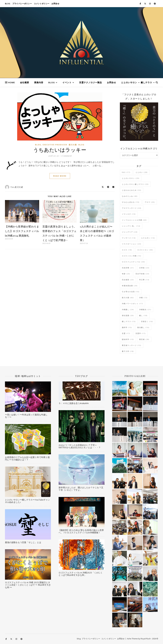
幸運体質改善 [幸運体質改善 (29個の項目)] (130, 286)
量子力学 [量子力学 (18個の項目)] (128, 351)
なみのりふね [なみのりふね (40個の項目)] (130, 196)
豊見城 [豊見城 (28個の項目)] (144, 339)
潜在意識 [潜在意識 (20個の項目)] (128, 315)
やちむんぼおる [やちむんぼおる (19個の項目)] (131, 202)
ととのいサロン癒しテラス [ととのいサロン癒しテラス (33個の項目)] (135, 184)
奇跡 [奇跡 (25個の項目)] (126, 274)
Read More (60, 176)
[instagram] (150, 4)
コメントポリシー (42, 4)
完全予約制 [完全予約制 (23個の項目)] (142, 274)
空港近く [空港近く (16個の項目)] (147, 321)
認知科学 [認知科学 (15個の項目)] (128, 339)
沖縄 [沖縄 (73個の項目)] (143, 298)
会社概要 (25, 82)
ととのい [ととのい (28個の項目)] (142, 172)
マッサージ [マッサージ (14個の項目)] (129, 238)
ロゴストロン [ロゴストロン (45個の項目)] (145, 250)
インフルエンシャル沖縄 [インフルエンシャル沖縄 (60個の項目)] (134, 220)
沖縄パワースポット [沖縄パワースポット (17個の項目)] (132, 304)
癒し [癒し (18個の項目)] (143, 315)
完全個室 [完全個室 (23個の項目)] (128, 280)
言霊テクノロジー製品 (91, 82)
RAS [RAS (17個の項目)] (126, 172)
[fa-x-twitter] (145, 4)
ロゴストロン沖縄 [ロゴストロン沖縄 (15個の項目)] (132, 256)
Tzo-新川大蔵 (16, 187)
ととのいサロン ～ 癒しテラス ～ (138, 82)
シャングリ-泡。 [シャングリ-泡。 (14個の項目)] (131, 226)
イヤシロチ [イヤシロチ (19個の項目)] (129, 214)
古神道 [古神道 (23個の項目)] (144, 268)
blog (8, 4)
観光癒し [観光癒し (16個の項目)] (143, 327)
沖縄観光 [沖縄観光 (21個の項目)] (145, 309)
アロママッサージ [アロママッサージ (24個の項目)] (132, 208)
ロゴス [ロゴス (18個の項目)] (127, 250)
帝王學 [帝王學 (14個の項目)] (144, 280)
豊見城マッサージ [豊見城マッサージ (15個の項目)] (132, 345)
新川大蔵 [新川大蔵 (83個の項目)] (128, 298)
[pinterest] (155, 4)
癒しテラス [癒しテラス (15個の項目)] (129, 321)
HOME (11, 82)
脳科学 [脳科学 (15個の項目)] (127, 327)
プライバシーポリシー (22, 4)
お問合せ (55, 4)
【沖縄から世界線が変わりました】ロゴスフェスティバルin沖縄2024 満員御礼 (22, 231)
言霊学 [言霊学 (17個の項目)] (141, 333)
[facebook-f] (141, 4)
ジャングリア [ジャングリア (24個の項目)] (130, 232)
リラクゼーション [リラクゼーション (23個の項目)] (132, 244)
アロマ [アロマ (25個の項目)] (150, 202)
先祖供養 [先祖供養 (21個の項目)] (128, 268)
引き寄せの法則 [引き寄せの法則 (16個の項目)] (131, 292)
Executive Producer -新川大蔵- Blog (64, 145)
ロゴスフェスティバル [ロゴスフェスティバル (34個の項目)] (133, 262)
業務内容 (39, 82)
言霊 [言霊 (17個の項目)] (126, 333)
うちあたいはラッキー (60, 150)
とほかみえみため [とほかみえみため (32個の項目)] (132, 190)
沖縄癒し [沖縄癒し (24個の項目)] (128, 309)
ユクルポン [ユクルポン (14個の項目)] (148, 238)
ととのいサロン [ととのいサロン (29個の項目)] (131, 178)
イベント (67, 82)
